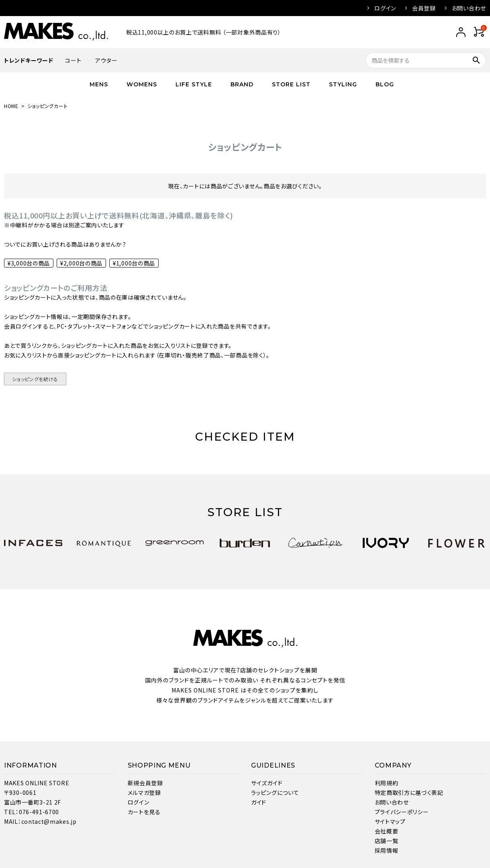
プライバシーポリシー (402, 812)
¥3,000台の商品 (29, 263)
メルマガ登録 (144, 792)
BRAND (242, 84)
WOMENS (142, 84)
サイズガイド (267, 783)
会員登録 (424, 8)
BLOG (385, 84)
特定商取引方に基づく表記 (409, 792)
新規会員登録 (145, 783)
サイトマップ (390, 821)
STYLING (343, 84)
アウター (106, 60)
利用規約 (387, 783)
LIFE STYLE (194, 84)
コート (73, 60)
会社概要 (387, 831)
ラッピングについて (275, 792)
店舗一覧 (387, 841)
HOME (11, 106)
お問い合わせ (469, 8)
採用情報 (387, 850)
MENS (99, 84)
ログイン (385, 8)
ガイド (259, 802)
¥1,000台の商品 (134, 263)
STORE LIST (291, 84)
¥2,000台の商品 (81, 263)
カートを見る (144, 812)
